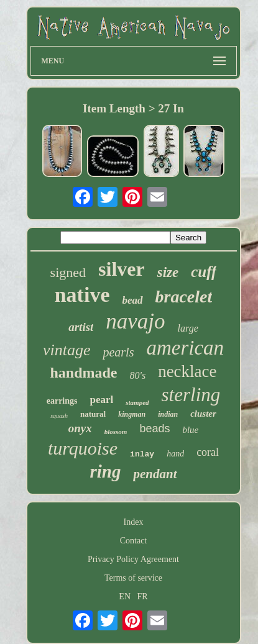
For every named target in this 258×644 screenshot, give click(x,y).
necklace (187, 371)
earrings (62, 401)
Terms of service (133, 578)
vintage (67, 350)
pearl (101, 400)
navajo (135, 321)
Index (134, 522)
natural (93, 414)
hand (175, 454)
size (168, 272)
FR (143, 596)
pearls (118, 352)
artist (81, 327)
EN (125, 596)
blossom (116, 432)
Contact (134, 541)
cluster (203, 414)
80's (137, 375)
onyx (80, 428)
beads (154, 429)
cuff (204, 272)
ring (106, 471)
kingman (132, 414)
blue (190, 430)
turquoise (83, 448)
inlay (142, 454)
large (188, 328)
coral (208, 452)
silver (122, 269)
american (185, 348)
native (82, 295)
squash (59, 416)
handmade (83, 373)
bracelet (184, 297)
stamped (137, 402)
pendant (155, 474)
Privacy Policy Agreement (133, 559)
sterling (191, 395)
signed (68, 272)
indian (168, 414)
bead (132, 300)
